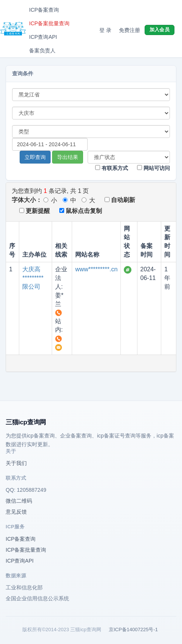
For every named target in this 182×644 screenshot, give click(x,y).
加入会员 (160, 30)
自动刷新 (120, 200)
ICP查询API (43, 37)
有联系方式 (112, 168)
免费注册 (130, 30)
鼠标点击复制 (81, 211)
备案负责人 (42, 50)
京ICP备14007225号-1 (133, 629)
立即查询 (35, 157)
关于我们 (16, 463)
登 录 (105, 30)
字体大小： (27, 200)
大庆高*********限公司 (33, 278)
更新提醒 (35, 211)
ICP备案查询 (44, 10)
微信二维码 (19, 501)
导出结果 (68, 157)
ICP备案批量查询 (49, 23)
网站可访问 (153, 168)
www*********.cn (96, 269)
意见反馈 (16, 512)
